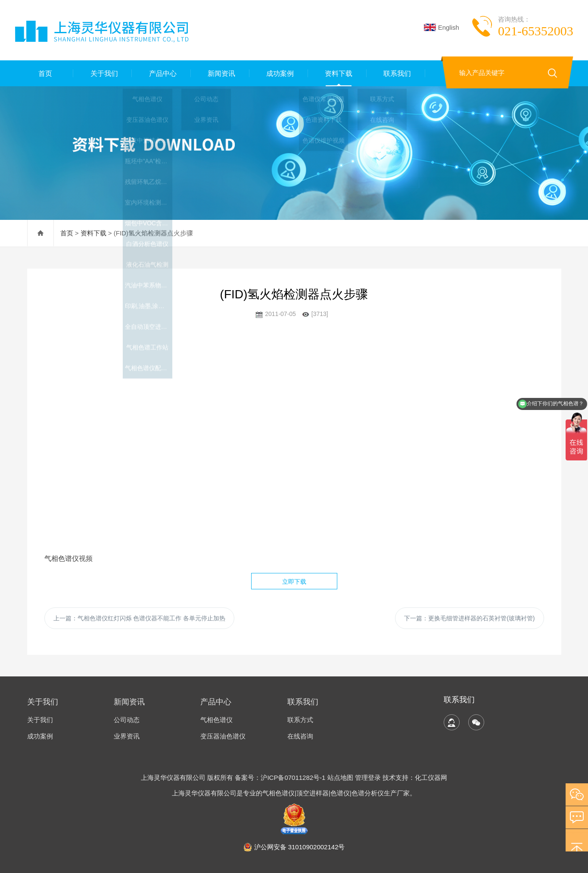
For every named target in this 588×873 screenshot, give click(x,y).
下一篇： (469, 618)
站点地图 (340, 778)
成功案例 (279, 73)
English (442, 27)
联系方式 (300, 720)
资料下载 (337, 73)
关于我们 (103, 73)
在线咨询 (300, 736)
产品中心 (162, 73)
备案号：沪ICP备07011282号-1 (281, 778)
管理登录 (368, 778)
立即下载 (294, 582)
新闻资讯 (220, 73)
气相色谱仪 (62, 559)
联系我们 (396, 73)
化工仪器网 (431, 778)
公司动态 (127, 720)
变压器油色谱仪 (223, 736)
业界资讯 (127, 736)
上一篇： (140, 618)
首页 (44, 73)
